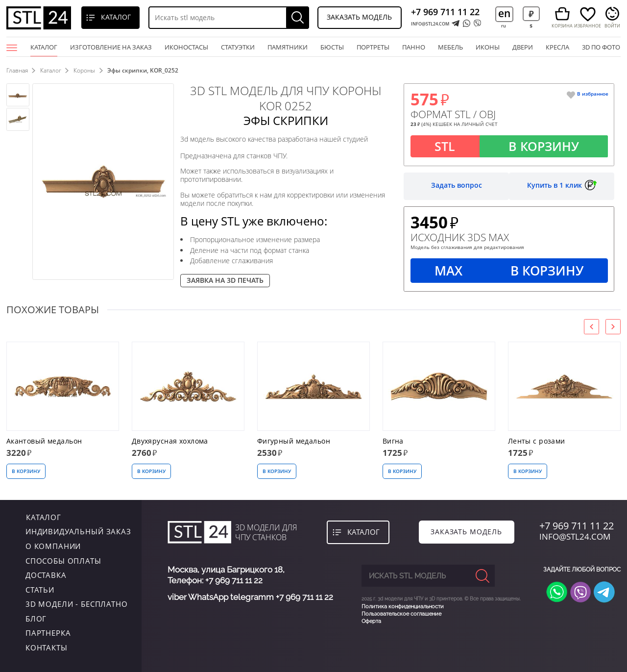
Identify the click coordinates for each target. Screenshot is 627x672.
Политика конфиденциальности (403, 607)
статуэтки (238, 47)
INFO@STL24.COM (430, 24)
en (504, 13)
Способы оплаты (63, 561)
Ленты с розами (537, 442)
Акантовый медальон (44, 442)
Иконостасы (186, 47)
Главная (17, 70)
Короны (85, 70)
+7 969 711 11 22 (445, 12)
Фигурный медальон (294, 442)
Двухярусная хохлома (170, 442)
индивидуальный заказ (78, 532)
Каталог (44, 50)
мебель (450, 47)
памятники (288, 47)
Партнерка (48, 633)
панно (414, 47)
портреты (373, 47)
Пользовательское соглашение (401, 614)
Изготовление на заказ (111, 47)
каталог (43, 518)
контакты (47, 648)
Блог (36, 619)
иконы (488, 47)
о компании (53, 547)
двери (523, 47)
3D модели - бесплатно (77, 604)
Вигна (393, 442)
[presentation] (591, 327)
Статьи (40, 590)
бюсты (332, 47)
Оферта (371, 621)
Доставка (46, 575)
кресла (557, 47)
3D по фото (601, 47)
